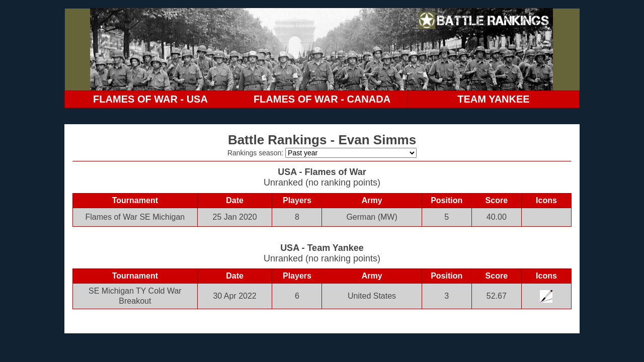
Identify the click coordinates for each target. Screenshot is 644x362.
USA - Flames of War (322, 172)
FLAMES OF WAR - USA (150, 99)
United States (372, 296)
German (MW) (372, 217)
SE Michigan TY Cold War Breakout (135, 296)
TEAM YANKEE (493, 99)
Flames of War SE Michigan (135, 217)
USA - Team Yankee (322, 248)
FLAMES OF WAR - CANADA (322, 99)
